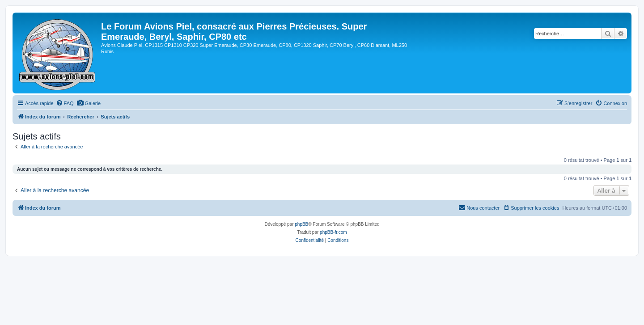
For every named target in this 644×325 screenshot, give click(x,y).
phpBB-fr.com (333, 232)
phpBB (301, 224)
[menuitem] (65, 103)
